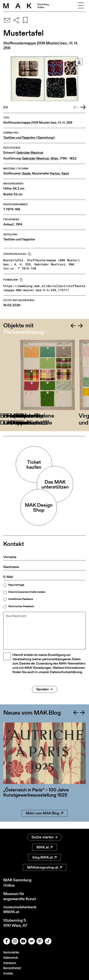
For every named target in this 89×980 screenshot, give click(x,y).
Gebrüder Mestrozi (30, 153)
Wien (54, 158)
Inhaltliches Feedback (21, 599)
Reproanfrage (16, 585)
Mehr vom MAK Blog (44, 821)
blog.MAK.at (44, 857)
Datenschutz (11, 958)
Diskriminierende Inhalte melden (27, 592)
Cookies (8, 973)
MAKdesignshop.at (45, 868)
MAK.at (44, 847)
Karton (55, 173)
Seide (26, 173)
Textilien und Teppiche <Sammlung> (29, 138)
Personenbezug (24, 332)
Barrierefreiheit (12, 968)
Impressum (10, 963)
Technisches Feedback (21, 606)
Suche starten (44, 837)
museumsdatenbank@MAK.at (21, 910)
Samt (65, 173)
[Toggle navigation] (81, 6)
